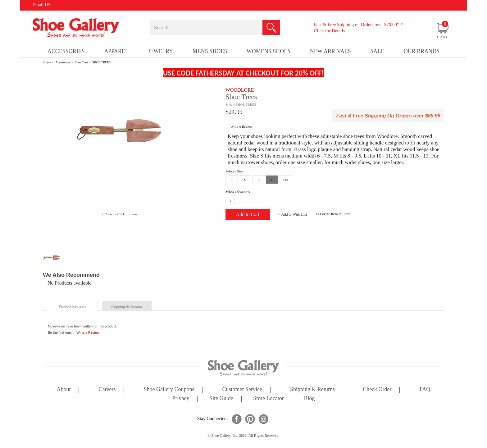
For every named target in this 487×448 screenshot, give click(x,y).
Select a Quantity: (238, 191)
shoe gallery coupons (169, 390)
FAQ (425, 390)
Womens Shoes (269, 51)
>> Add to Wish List (292, 214)
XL (272, 180)
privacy (181, 399)
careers (107, 390)
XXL (286, 180)
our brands (422, 51)
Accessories (63, 62)
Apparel (116, 51)
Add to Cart (248, 215)
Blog (309, 399)
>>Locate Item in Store (333, 214)
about (64, 390)
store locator (268, 399)
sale (377, 51)
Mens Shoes (210, 51)
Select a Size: (235, 171)
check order (377, 390)
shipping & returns (127, 306)
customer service (242, 390)
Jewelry (160, 51)
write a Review (241, 126)
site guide (221, 399)
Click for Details (329, 31)
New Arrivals (330, 51)
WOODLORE (240, 90)
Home (47, 62)
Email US (41, 5)
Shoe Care (81, 62)
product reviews (72, 306)
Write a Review (88, 332)
